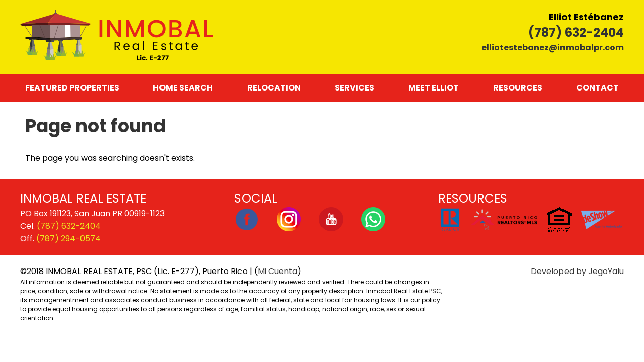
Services (354, 88)
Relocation (274, 88)
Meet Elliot (433, 88)
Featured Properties (72, 88)
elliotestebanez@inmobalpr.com (553, 48)
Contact (597, 88)
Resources (518, 88)
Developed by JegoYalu (577, 271)
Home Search (183, 88)
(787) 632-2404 (576, 32)
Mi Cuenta (277, 271)
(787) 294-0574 (68, 239)
